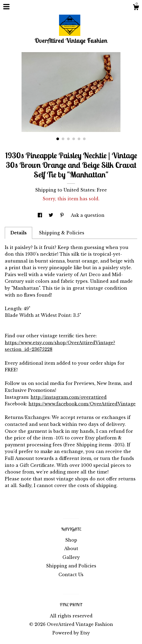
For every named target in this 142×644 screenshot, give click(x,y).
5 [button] (79, 139)
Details (18, 233)
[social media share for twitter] (52, 215)
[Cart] (136, 8)
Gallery (71, 557)
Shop (71, 540)
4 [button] (74, 139)
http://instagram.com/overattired (69, 397)
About (71, 549)
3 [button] (68, 139)
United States (79, 190)
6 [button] (84, 139)
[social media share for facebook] (41, 215)
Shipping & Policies (62, 233)
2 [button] (63, 139)
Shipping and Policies (71, 566)
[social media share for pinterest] (63, 215)
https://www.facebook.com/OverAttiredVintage (82, 404)
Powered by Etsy (71, 633)
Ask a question (88, 215)
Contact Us (71, 575)
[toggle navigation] (6, 7)
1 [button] (58, 139)
